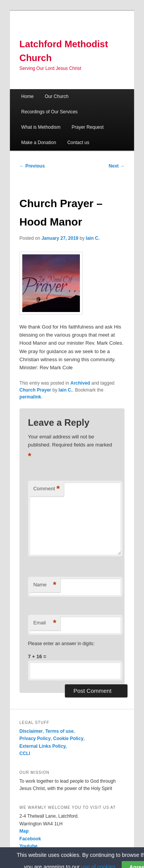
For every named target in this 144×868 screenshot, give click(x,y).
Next (117, 166)
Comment (47, 489)
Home (27, 96)
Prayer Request (87, 127)
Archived (80, 383)
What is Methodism (41, 127)
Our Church (56, 96)
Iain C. (93, 238)
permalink (31, 397)
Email (45, 623)
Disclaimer (31, 731)
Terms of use (60, 731)
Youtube (29, 846)
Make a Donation (39, 143)
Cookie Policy (69, 739)
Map (24, 831)
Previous (32, 166)
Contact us (78, 143)
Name (45, 585)
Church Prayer (36, 390)
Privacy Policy (35, 739)
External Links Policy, (43, 746)
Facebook (30, 839)
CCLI (25, 753)
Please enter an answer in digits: (61, 644)
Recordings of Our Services (49, 112)
